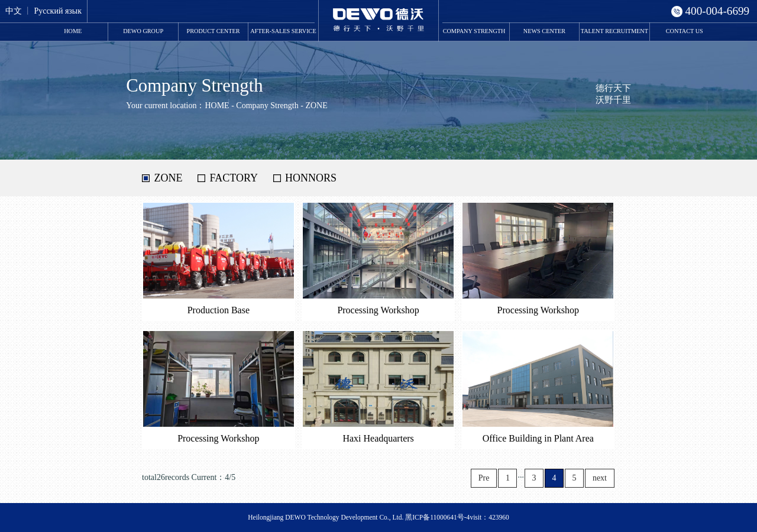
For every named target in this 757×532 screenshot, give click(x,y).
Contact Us (685, 31)
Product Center (213, 31)
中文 (14, 11)
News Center (544, 31)
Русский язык (58, 11)
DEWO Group (143, 31)
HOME (73, 31)
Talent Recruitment (614, 31)
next (600, 478)
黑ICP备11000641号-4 (437, 517)
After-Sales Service (283, 31)
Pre (484, 478)
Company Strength (474, 31)
